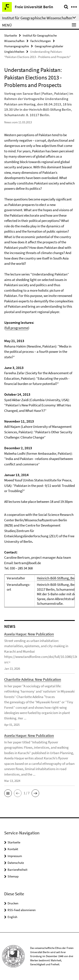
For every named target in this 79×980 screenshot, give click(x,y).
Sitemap (13, 876)
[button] (8, 793)
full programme (17, 328)
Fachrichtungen (41, 41)
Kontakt (13, 849)
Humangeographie (17, 46)
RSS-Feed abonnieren (22, 910)
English (12, 917)
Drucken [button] (13, 903)
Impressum (15, 856)
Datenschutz (16, 863)
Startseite (11, 35)
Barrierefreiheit (17, 870)
